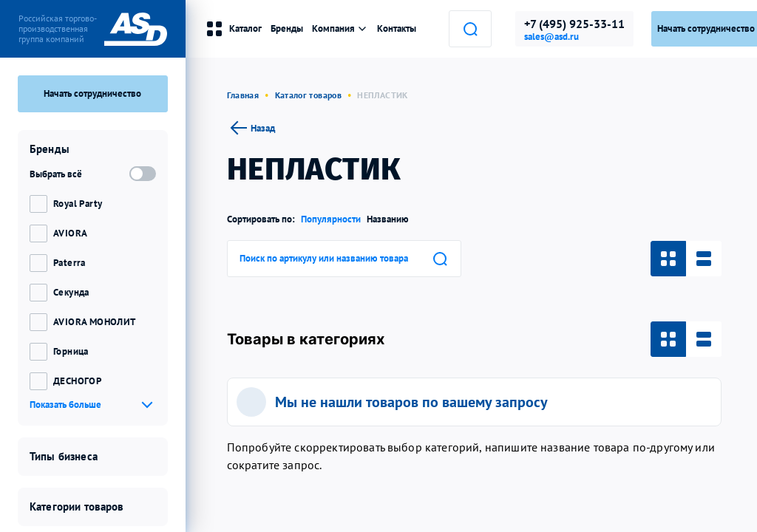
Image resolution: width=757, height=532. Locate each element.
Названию (388, 219)
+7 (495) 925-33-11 (574, 24)
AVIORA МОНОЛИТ (94, 322)
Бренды (287, 28)
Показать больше (65, 405)
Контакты (397, 28)
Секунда (71, 292)
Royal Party (78, 204)
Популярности (331, 219)
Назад (251, 128)
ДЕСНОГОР (77, 381)
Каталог (234, 29)
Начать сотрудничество (92, 93)
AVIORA (70, 233)
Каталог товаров (308, 95)
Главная (243, 95)
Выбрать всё (56, 174)
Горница (71, 351)
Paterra (69, 263)
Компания (340, 28)
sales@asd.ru (551, 37)
